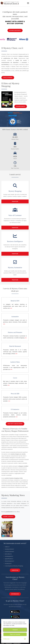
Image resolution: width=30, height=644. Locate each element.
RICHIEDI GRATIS (21, 106)
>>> (11, 308)
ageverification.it (9, 559)
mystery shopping (14, 478)
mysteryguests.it (9, 556)
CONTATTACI (15, 570)
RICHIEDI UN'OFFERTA (15, 30)
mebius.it (7, 547)
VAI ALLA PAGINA (8, 78)
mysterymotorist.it (9, 549)
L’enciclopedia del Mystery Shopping (14, 566)
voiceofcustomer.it (9, 552)
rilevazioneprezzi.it (9, 561)
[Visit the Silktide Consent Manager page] (25, 639)
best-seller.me (8, 554)
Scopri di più (15, 201)
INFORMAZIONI (15, 594)
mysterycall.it (8, 563)
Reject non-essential (15, 634)
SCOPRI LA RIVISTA (8, 517)
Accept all (15, 630)
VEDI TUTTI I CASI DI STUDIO (15, 424)
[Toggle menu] (28, 3)
